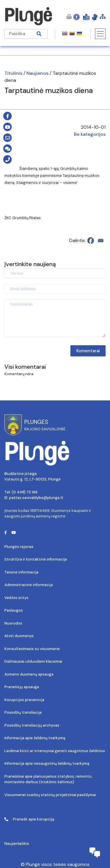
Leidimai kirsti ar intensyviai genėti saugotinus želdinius (55, 751)
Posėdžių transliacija (23, 712)
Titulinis (13, 73)
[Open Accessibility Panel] (77, 17)
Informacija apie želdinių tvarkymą (35, 738)
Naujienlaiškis (17, 844)
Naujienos (37, 73)
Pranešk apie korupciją (29, 819)
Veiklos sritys (16, 598)
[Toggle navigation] (100, 34)
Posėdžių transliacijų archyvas (32, 725)
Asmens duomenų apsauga (29, 674)
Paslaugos (14, 610)
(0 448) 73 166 (25, 492)
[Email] (101, 241)
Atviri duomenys (19, 636)
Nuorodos (13, 623)
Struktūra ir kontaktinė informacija (36, 559)
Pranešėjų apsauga (22, 687)
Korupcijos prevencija (24, 700)
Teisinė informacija (21, 572)
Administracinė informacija (29, 585)
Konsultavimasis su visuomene (32, 649)
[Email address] (55, 289)
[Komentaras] (55, 318)
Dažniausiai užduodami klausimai (33, 661)
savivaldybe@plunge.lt (43, 498)
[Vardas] (55, 273)
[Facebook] (91, 241)
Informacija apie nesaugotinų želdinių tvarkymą (47, 763)
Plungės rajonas (19, 547)
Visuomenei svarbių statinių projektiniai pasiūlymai (50, 795)
